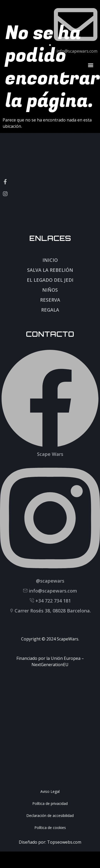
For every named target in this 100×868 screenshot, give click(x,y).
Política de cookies (50, 828)
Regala (50, 310)
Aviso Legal (50, 791)
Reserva (50, 300)
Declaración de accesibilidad (50, 816)
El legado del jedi (50, 280)
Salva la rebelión (50, 270)
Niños (50, 290)
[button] (90, 65)
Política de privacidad (50, 803)
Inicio (50, 260)
